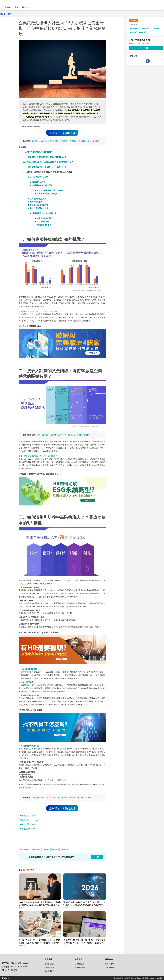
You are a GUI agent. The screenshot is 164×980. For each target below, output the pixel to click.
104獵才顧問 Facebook (28, 820)
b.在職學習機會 (43, 222)
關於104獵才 (110, 964)
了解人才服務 (49, 967)
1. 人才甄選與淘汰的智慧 (38, 177)
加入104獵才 (110, 967)
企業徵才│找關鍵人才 (62, 133)
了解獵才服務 (80, 964)
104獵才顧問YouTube (28, 829)
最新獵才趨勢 (80, 967)
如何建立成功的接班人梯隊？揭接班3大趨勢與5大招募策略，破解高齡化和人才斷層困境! (66, 141)
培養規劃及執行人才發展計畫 (44, 213)
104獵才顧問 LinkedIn (28, 824)
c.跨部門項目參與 (44, 225)
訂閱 (146, 48)
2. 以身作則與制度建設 (37, 199)
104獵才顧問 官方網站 (28, 816)
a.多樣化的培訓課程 (45, 218)
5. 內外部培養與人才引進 (38, 208)
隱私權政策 (5, 978)
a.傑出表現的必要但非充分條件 (50, 190)
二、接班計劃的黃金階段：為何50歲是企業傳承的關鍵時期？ (48, 162)
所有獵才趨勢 (6, 14)
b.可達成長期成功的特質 (47, 194)
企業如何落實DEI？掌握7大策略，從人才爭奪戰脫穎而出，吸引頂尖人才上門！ (62, 798)
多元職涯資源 (49, 971)
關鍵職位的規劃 (39, 182)
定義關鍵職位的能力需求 (43, 185)
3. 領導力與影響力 (35, 202)
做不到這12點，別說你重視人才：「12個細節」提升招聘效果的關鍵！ (64, 435)
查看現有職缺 (49, 964)
